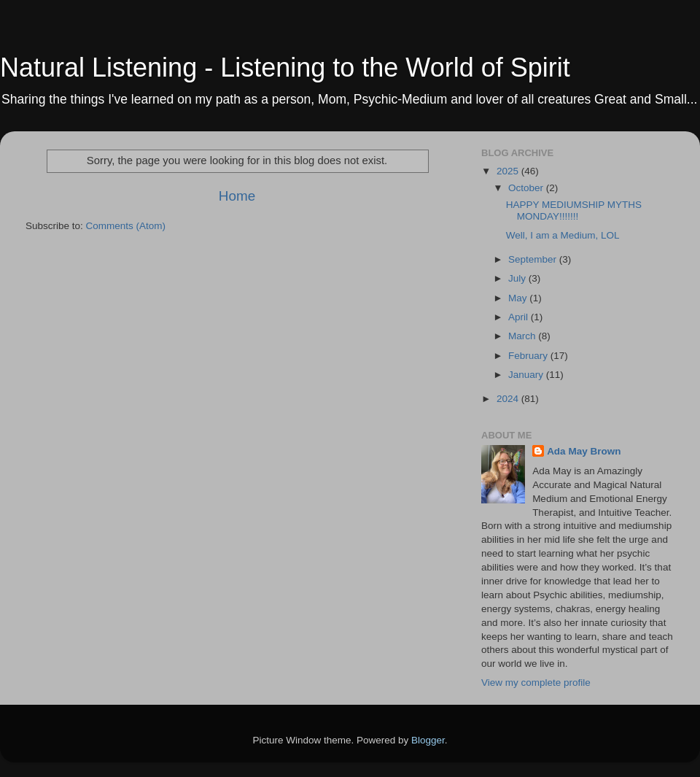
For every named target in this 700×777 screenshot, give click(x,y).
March (523, 336)
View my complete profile (536, 683)
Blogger (428, 740)
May (519, 298)
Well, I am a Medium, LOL (563, 235)
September (534, 259)
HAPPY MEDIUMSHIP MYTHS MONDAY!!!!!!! (574, 210)
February (529, 356)
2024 (509, 399)
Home (237, 196)
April (520, 317)
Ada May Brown (584, 451)
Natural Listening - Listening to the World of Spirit (285, 67)
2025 (509, 171)
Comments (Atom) (126, 226)
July (518, 278)
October (527, 188)
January (527, 375)
